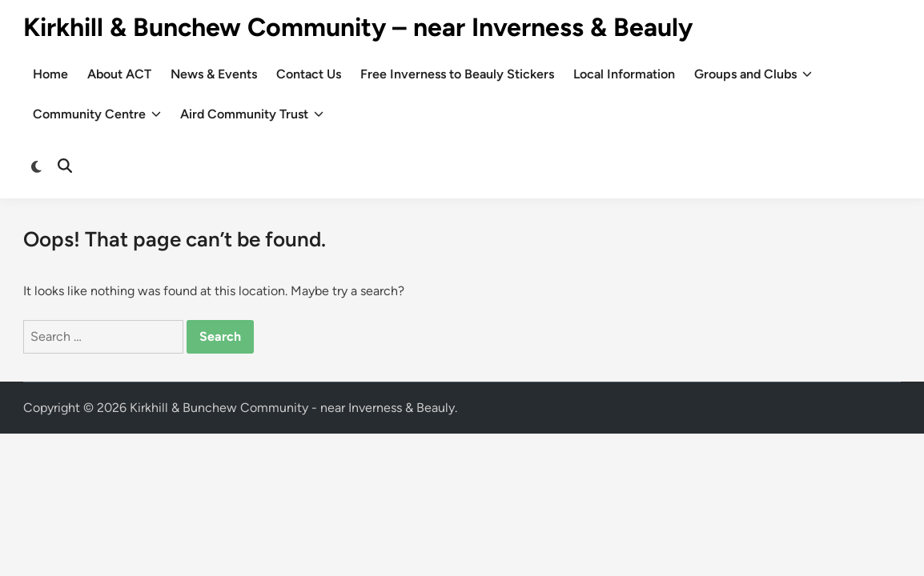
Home (50, 74)
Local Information (624, 74)
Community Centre (97, 114)
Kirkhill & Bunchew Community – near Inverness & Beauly (358, 27)
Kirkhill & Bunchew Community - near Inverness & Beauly (292, 408)
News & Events (214, 74)
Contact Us (309, 74)
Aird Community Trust (252, 114)
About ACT (119, 74)
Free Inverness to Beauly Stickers (457, 74)
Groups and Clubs (753, 74)
